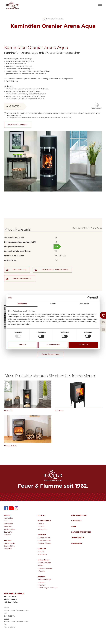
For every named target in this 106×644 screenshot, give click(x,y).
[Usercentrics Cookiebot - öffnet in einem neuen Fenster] (89, 298)
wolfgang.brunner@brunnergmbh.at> (63, 350)
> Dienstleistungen (45, 579)
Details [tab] (53, 304)
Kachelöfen (8, 534)
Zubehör (7, 545)
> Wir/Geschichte (44, 573)
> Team (41, 576)
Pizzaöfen (8, 559)
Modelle (41, 534)
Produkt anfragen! (49, 357)
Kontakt (41, 562)
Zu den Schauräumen (51, 364)
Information (42, 540)
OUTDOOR (42, 545)
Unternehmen (43, 570)
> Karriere (42, 595)
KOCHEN (8, 551)
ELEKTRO (42, 526)
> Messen (41, 593)
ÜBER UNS (42, 559)
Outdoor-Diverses (45, 553)
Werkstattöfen (10, 540)
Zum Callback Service (76, 357)
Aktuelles (42, 587)
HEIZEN (7, 526)
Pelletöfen (8, 537)
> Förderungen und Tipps (48, 598)
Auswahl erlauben (53, 345)
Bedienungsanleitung (22, 289)
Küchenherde (9, 553)
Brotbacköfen (9, 556)
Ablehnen (23, 345)
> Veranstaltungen (45, 590)
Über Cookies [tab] (84, 304)
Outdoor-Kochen (44, 551)
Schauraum (42, 565)
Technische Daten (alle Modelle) (55, 280)
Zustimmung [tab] (22, 304)
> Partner (41, 581)
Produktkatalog (20, 280)
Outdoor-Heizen (44, 548)
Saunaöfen (8, 542)
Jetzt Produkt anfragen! (18, 125)
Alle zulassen (83, 345)
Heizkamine (9, 531)
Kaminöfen (8, 528)
